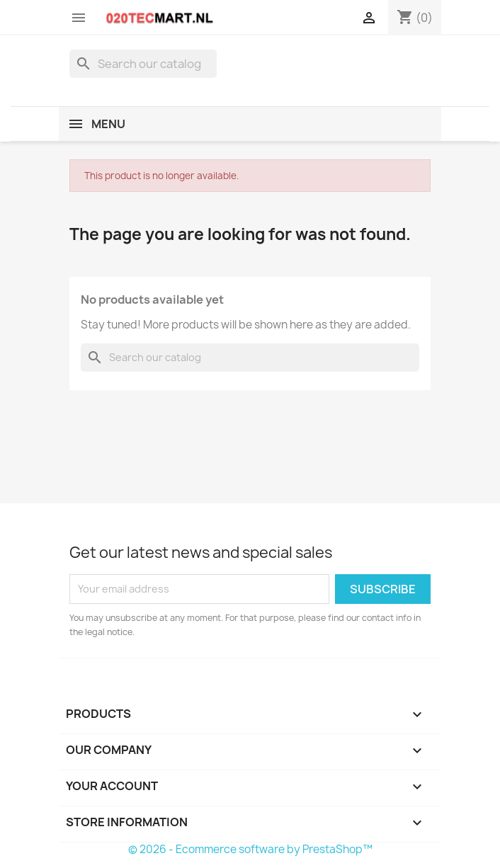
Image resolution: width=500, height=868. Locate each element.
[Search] (143, 64)
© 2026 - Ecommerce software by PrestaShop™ (250, 849)
